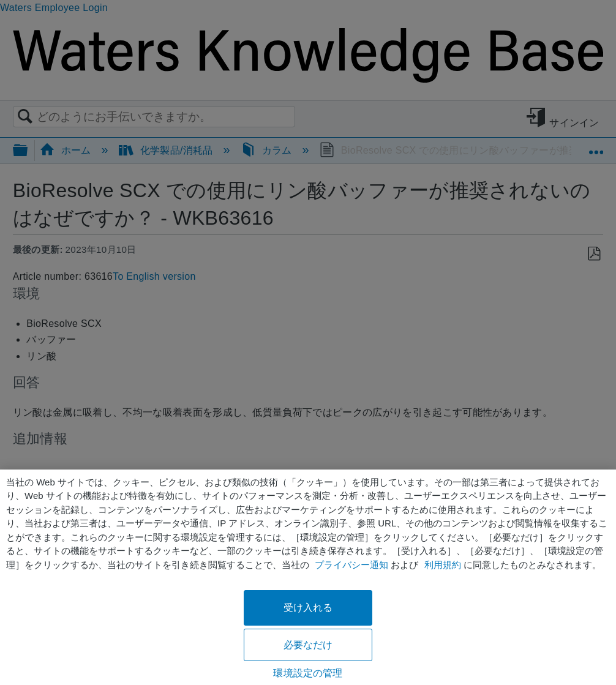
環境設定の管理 (308, 673)
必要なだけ (308, 645)
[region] (308, 577)
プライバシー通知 (351, 565)
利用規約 (443, 565)
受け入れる (308, 608)
